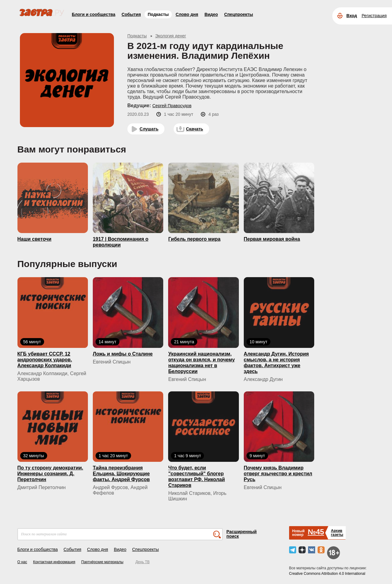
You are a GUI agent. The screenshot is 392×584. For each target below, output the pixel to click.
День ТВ (142, 562)
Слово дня (187, 14)
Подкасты (158, 14)
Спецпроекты (239, 14)
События (131, 14)
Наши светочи (34, 239)
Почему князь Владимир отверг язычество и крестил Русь (278, 474)
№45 (316, 532)
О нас (22, 562)
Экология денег (171, 36)
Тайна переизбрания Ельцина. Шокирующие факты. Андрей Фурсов (121, 474)
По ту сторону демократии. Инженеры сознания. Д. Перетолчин (50, 474)
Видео (211, 14)
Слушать (149, 129)
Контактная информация (54, 562)
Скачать (194, 129)
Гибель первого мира (194, 239)
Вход (352, 16)
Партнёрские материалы (102, 562)
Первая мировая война (272, 239)
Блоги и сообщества (94, 14)
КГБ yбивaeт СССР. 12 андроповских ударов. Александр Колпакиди (45, 360)
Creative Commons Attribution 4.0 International (327, 574)
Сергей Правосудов (172, 106)
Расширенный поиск (241, 534)
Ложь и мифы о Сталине (123, 354)
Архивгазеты (337, 533)
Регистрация (374, 16)
